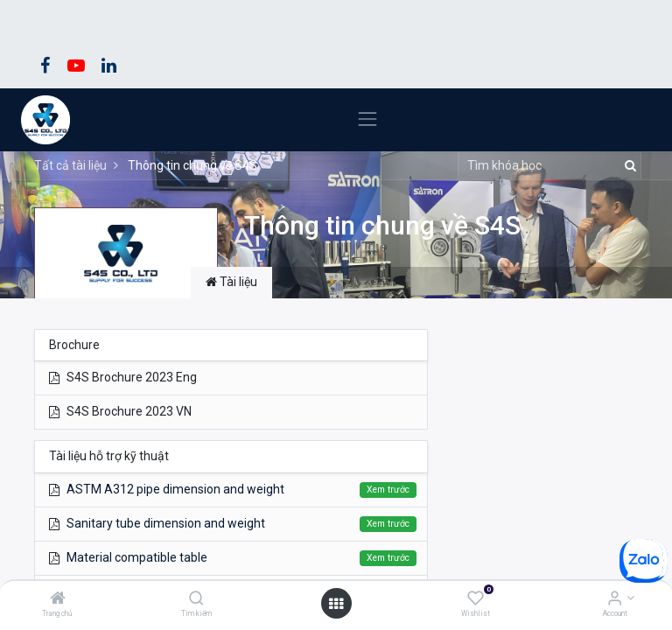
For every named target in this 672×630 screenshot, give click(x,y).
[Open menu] (336, 604)
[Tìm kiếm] (196, 599)
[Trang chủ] (58, 599)
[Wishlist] (476, 599)
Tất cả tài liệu (70, 165)
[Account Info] (615, 599)
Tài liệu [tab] (231, 282)
